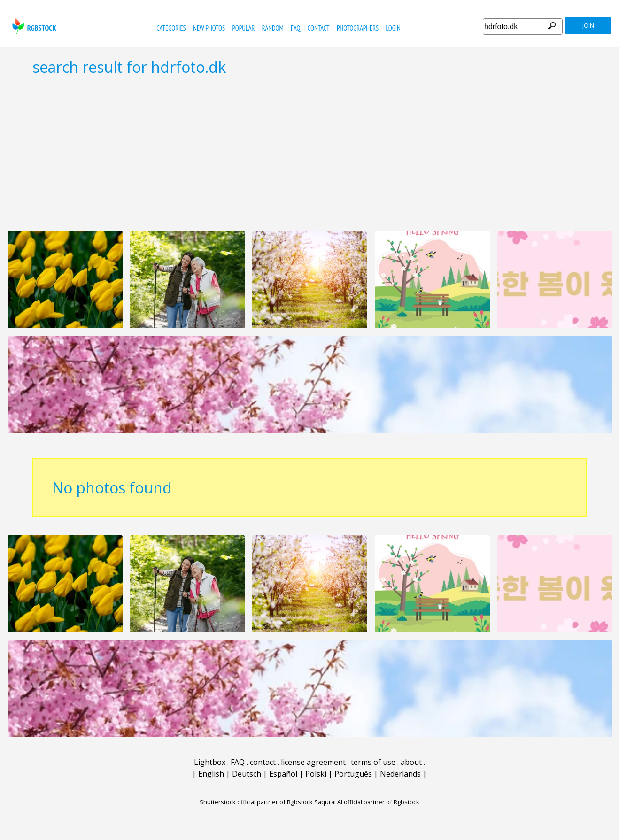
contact (319, 28)
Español (283, 774)
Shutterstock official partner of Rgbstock (256, 802)
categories (171, 28)
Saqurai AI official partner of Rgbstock (367, 802)
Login (393, 28)
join (588, 26)
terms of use (373, 762)
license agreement (313, 762)
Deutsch (247, 774)
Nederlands (400, 774)
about (411, 762)
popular (243, 28)
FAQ (295, 28)
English (211, 774)
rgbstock (33, 26)
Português (353, 774)
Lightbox (210, 762)
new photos (209, 28)
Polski (316, 774)
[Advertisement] (309, 153)
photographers (358, 28)
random (273, 28)
